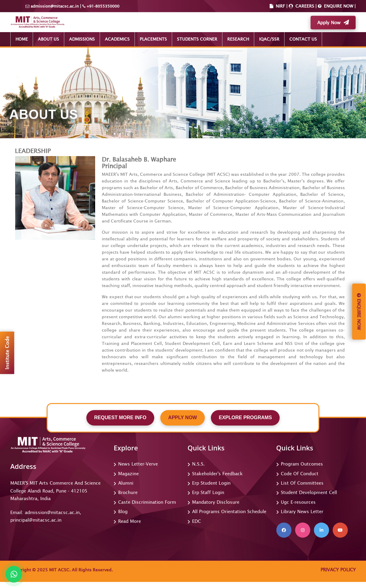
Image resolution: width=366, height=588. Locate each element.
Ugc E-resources (298, 502)
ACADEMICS (117, 39)
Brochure (128, 492)
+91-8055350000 (102, 6)
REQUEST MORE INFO (120, 418)
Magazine (128, 474)
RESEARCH (238, 39)
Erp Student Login (211, 483)
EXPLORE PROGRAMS (245, 418)
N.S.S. (198, 464)
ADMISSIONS (82, 39)
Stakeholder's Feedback (217, 474)
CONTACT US (303, 39)
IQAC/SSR (269, 39)
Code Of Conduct (300, 474)
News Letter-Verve (138, 464)
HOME (22, 39)
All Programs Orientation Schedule (229, 511)
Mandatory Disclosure (216, 502)
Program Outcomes (302, 464)
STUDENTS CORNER (197, 39)
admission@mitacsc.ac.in (55, 6)
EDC (196, 521)
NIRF (280, 6)
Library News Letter (302, 511)
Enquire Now (359, 312)
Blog (123, 511)
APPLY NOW (183, 418)
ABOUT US (48, 39)
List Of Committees (302, 483)
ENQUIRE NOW (338, 6)
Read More (130, 521)
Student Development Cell (309, 492)
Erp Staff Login (208, 492)
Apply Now (333, 22)
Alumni (126, 483)
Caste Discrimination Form (147, 502)
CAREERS (304, 6)
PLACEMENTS (153, 39)
